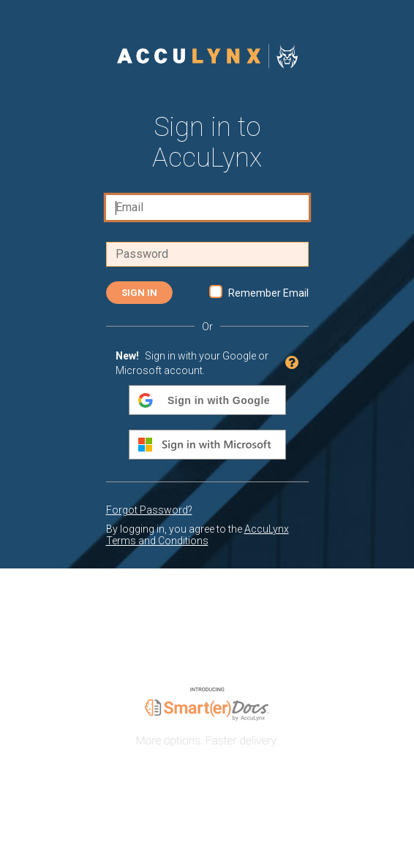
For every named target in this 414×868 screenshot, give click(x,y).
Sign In (139, 293)
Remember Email (268, 293)
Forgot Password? (149, 510)
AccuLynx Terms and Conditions (197, 535)
